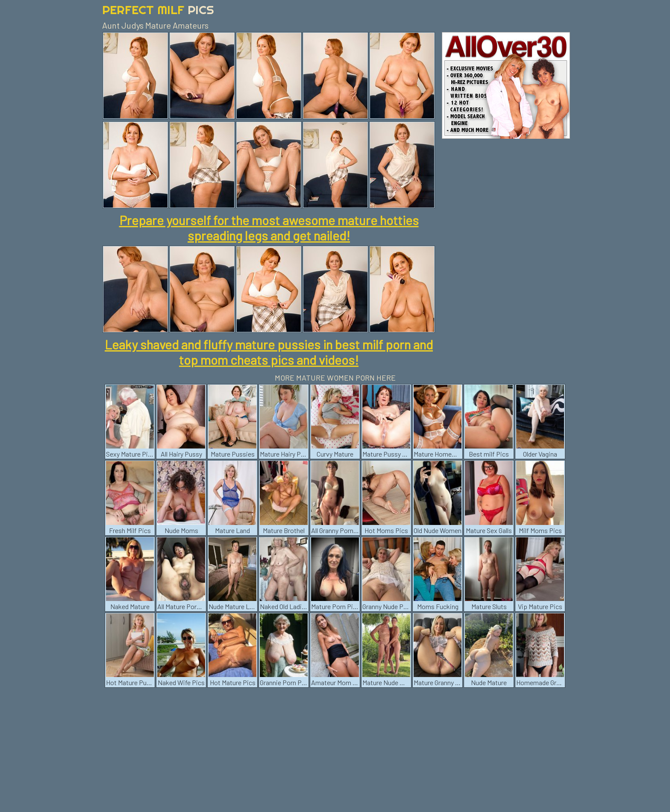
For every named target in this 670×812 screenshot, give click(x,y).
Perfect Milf (158, 10)
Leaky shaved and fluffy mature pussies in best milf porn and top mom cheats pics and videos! (269, 352)
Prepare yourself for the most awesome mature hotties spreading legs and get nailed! (269, 228)
